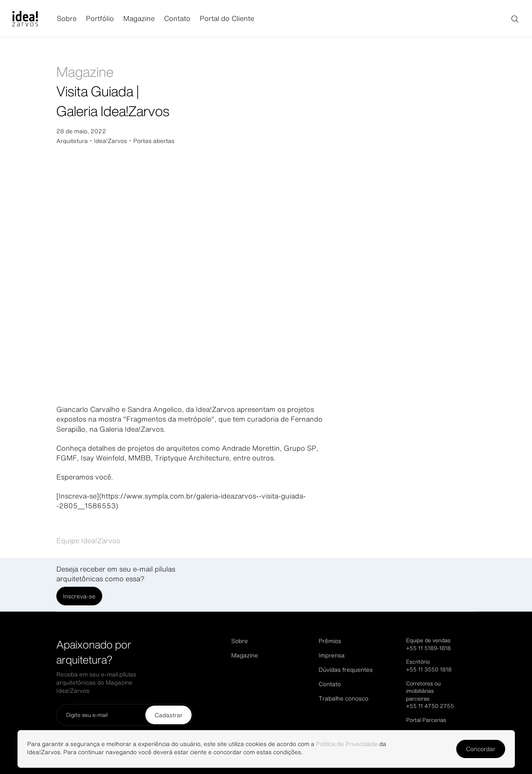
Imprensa (332, 655)
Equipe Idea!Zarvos (88, 540)
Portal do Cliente (227, 18)
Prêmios (330, 641)
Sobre (67, 18)
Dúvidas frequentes (346, 670)
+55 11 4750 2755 (430, 706)
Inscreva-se (79, 596)
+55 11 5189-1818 (428, 648)
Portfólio (100, 18)
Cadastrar (169, 715)
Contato (177, 18)
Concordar (481, 749)
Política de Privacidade (347, 744)
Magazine (139, 18)
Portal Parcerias (426, 720)
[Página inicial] (35, 19)
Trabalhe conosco (344, 698)
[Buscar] (515, 19)
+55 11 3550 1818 (429, 669)
